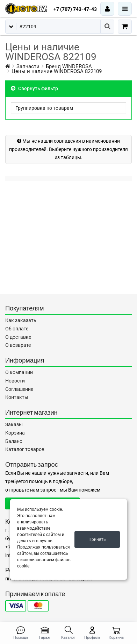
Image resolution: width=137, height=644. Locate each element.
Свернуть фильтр (34, 88)
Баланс (14, 441)
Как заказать (21, 320)
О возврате (18, 345)
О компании (19, 372)
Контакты (17, 397)
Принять (97, 539)
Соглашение (19, 389)
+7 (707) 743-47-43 (75, 9)
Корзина (15, 433)
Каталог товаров (25, 449)
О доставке (18, 337)
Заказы (14, 424)
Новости (15, 381)
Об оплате (17, 329)
